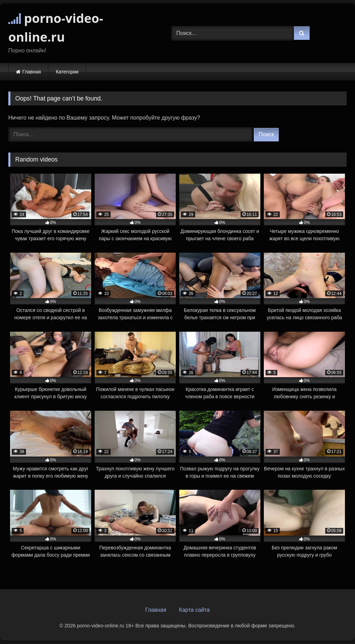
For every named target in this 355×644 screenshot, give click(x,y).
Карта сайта (194, 610)
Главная (32, 72)
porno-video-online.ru (56, 28)
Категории (67, 72)
